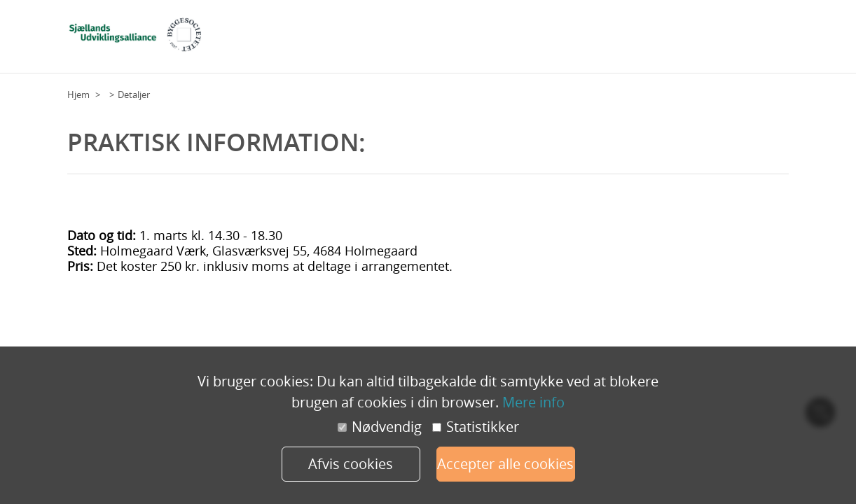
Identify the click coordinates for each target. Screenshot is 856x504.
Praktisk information (740, 41)
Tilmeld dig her (655, 41)
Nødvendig (380, 427)
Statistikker (476, 427)
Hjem (78, 94)
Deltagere (549, 41)
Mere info (533, 402)
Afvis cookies (351, 464)
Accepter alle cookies (505, 464)
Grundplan (497, 41)
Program (596, 41)
